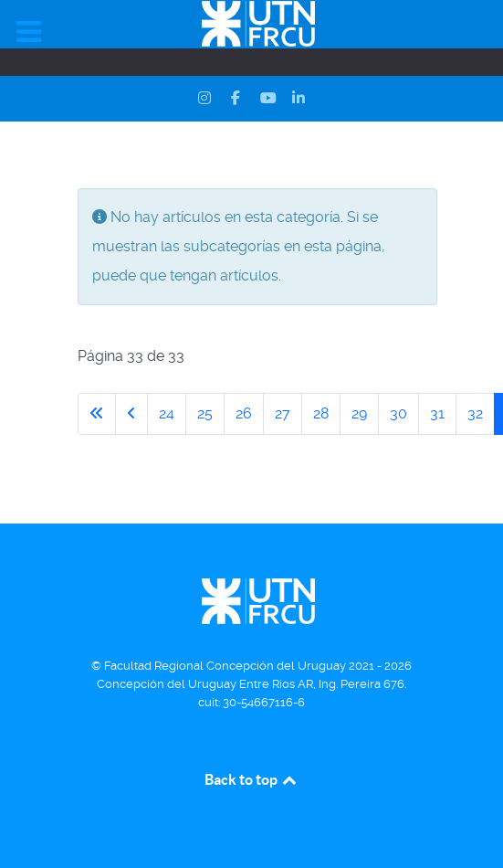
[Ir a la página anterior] (131, 414)
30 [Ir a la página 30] (398, 413)
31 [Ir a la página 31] (437, 413)
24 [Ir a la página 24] (167, 413)
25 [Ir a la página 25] (205, 413)
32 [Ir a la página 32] (475, 413)
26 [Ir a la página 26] (244, 413)
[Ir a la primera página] (97, 414)
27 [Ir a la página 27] (283, 413)
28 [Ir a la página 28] (321, 413)
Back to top (252, 779)
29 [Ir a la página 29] (359, 413)
